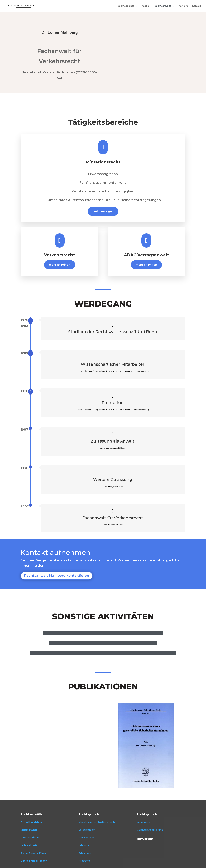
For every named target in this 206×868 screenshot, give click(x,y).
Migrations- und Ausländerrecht (97, 822)
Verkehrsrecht (87, 830)
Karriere (183, 6)
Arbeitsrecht (86, 853)
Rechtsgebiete (126, 6)
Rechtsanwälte (163, 6)
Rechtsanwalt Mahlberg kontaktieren (57, 576)
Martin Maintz (29, 830)
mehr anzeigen (103, 211)
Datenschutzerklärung (150, 830)
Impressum (143, 822)
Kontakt (197, 6)
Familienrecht (87, 838)
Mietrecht (84, 861)
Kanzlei (146, 6)
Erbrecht (84, 845)
